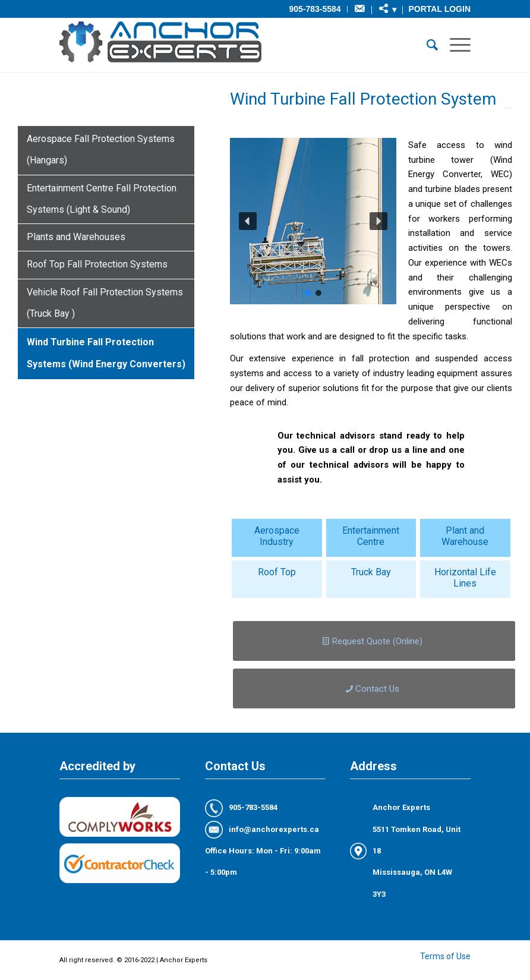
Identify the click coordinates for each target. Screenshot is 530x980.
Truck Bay (371, 572)
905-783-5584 (315, 9)
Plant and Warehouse (465, 536)
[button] (248, 221)
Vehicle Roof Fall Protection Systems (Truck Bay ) (105, 303)
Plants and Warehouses (76, 237)
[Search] (426, 45)
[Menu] (454, 45)
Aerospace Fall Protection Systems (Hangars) (101, 149)
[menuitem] (315, 9)
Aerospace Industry (277, 536)
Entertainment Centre (371, 536)
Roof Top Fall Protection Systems (97, 264)
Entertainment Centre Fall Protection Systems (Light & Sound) (102, 199)
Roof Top (277, 572)
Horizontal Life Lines (465, 578)
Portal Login (440, 9)
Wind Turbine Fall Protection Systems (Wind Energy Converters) (106, 353)
